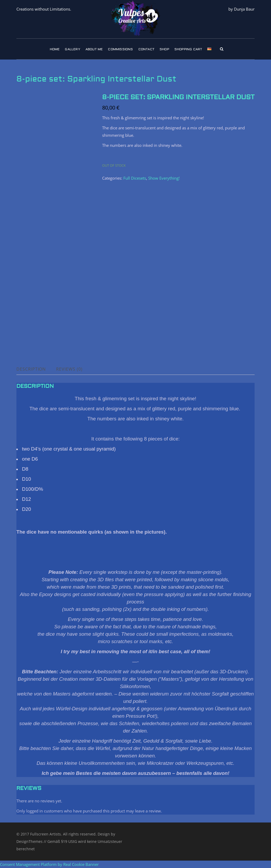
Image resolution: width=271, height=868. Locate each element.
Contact (146, 49)
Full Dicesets (135, 178)
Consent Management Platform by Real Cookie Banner (49, 864)
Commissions (120, 49)
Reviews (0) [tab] (70, 369)
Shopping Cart (188, 49)
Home (55, 49)
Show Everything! (164, 178)
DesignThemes (30, 841)
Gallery (72, 49)
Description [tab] (31, 369)
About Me (94, 49)
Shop (164, 49)
